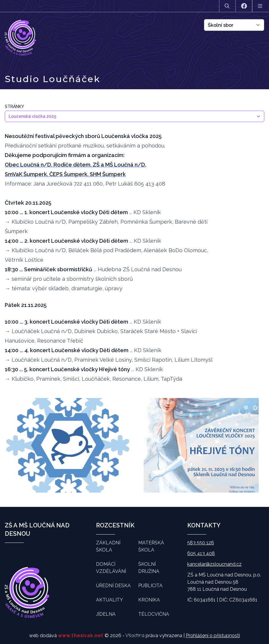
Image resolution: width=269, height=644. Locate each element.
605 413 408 (201, 553)
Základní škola (108, 546)
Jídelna (106, 614)
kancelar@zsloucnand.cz (214, 564)
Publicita (150, 586)
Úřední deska (113, 586)
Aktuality (110, 600)
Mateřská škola (151, 546)
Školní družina (149, 568)
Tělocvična (154, 614)
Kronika (149, 600)
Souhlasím (134, 636)
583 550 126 (201, 543)
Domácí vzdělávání (111, 568)
